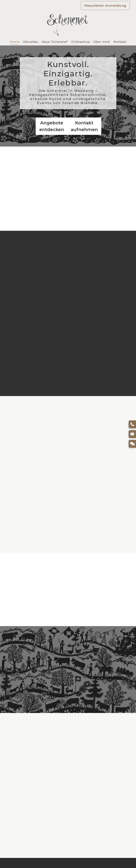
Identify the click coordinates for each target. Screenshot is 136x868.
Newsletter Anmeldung (105, 5)
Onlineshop (81, 42)
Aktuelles (31, 42)
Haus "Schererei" (55, 42)
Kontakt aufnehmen (84, 126)
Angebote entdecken (52, 126)
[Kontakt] (132, 444)
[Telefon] (132, 424)
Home (15, 42)
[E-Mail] (132, 434)
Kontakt (120, 42)
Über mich (102, 42)
